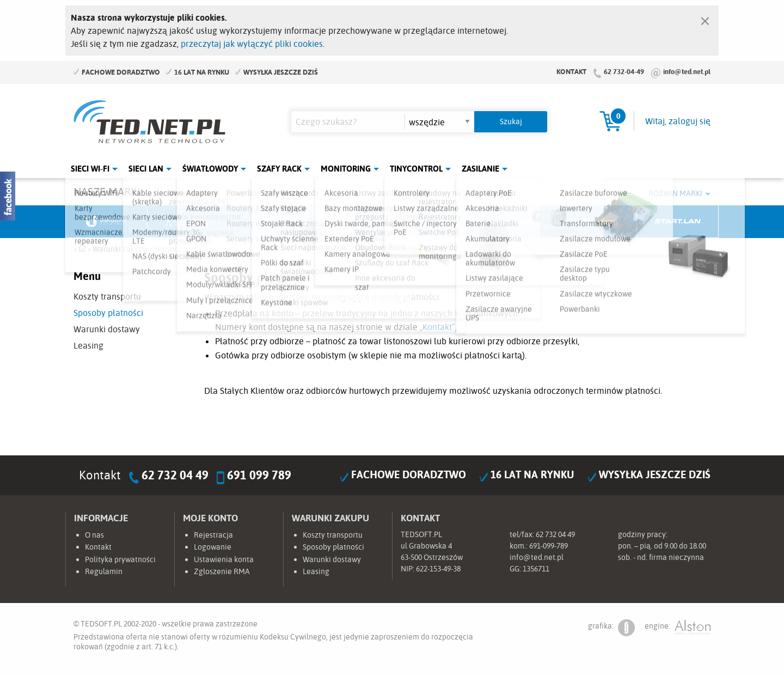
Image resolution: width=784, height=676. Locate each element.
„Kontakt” (437, 327)
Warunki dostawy (107, 329)
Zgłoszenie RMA (222, 571)
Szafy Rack (279, 169)
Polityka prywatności (120, 559)
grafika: (611, 628)
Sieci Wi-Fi (90, 169)
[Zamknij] (705, 19)
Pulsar (352, 222)
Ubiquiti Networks (107, 222)
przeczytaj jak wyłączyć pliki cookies (252, 44)
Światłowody (210, 169)
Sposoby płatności (108, 313)
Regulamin (104, 571)
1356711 (536, 569)
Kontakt (571, 71)
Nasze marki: (108, 191)
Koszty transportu (107, 296)
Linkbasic (514, 222)
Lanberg (596, 222)
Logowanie (213, 547)
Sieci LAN (146, 169)
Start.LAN (678, 222)
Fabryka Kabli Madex (270, 222)
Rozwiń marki (675, 193)
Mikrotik (188, 222)
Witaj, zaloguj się (678, 121)
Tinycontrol (416, 169)
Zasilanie (480, 169)
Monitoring (346, 169)
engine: (678, 628)
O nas (94, 535)
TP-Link (433, 222)
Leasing (88, 345)
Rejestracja (213, 535)
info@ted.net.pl (687, 71)
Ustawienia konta (224, 559)
